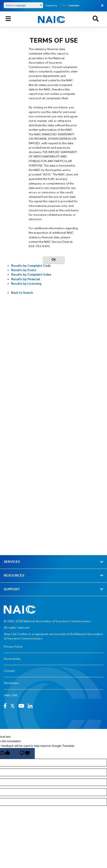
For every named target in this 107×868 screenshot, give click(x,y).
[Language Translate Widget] (23, 5)
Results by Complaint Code (31, 266)
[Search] (96, 19)
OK (53, 260)
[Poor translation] (25, 753)
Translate (69, 5)
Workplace (11, 683)
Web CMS (11, 695)
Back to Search (22, 293)
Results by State (24, 270)
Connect (9, 671)
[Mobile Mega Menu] (8, 19)
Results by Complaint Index (31, 275)
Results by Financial (25, 279)
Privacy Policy (13, 647)
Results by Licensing (26, 284)
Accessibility (12, 659)
